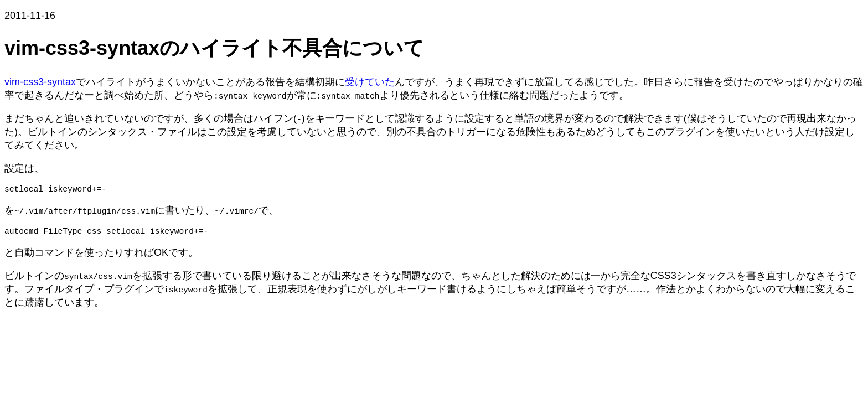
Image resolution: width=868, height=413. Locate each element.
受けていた (370, 82)
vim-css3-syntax (40, 82)
